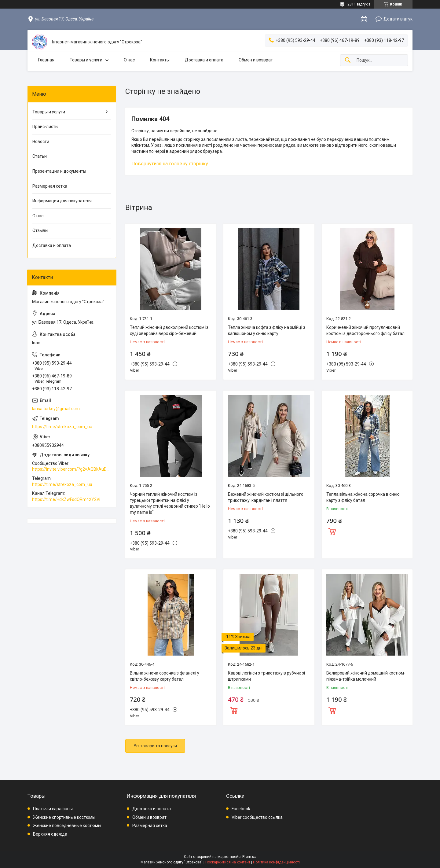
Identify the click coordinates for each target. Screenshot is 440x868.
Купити (332, 531)
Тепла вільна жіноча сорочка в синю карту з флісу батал (363, 497)
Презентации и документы (59, 171)
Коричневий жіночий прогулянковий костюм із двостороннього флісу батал (365, 330)
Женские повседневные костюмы (67, 826)
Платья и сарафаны (53, 809)
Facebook (241, 809)
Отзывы (40, 230)
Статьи (40, 156)
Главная (46, 60)
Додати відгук (398, 19)
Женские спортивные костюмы (64, 817)
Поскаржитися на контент (228, 862)
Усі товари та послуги (155, 746)
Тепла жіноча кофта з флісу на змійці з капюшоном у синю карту (267, 330)
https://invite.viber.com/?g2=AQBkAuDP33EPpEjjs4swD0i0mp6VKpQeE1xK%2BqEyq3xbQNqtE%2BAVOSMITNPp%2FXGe (72, 469)
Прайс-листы (45, 127)
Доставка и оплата (204, 60)
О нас (129, 60)
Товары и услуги (86, 60)
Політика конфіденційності (276, 862)
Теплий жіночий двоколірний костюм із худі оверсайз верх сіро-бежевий (169, 330)
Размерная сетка (50, 186)
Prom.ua (249, 857)
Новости (41, 142)
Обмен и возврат (256, 60)
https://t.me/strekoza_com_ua (62, 427)
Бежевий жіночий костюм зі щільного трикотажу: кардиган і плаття (266, 497)
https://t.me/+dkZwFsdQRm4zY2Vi (66, 499)
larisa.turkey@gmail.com (56, 409)
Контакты (160, 60)
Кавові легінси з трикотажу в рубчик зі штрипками (266, 676)
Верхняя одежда (50, 834)
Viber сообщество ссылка (257, 817)
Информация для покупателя (62, 201)
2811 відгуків (359, 4)
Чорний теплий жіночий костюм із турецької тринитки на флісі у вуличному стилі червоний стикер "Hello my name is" (170, 503)
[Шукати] (348, 60)
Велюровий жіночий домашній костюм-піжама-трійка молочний (366, 676)
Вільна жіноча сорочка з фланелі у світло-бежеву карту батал (165, 676)
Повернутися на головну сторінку (170, 164)
